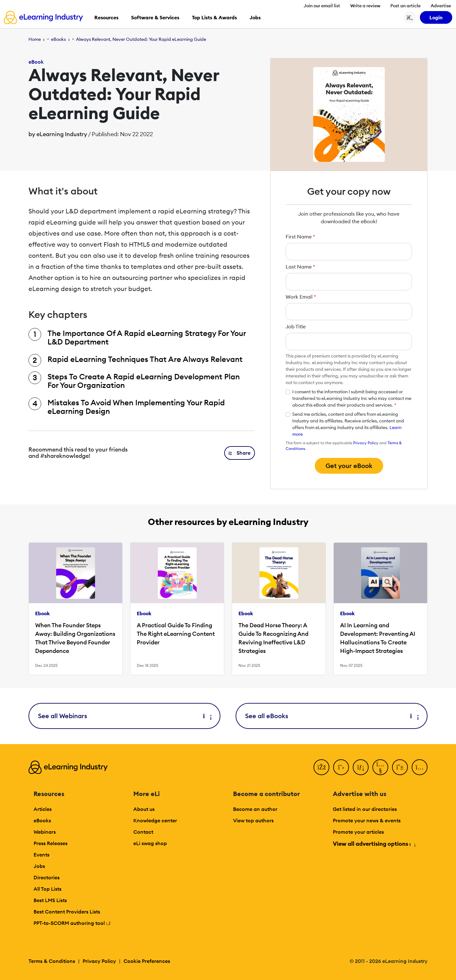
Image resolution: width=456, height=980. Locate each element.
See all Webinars (124, 716)
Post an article (405, 6)
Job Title (296, 326)
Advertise (441, 6)
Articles (43, 809)
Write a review (365, 6)
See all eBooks (332, 716)
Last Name (300, 267)
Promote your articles (358, 832)
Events (41, 855)
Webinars (45, 832)
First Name (300, 237)
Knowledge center (155, 820)
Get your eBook (349, 466)
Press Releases (51, 843)
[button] (240, 453)
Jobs (39, 866)
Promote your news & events (367, 820)
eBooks (58, 39)
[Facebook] (321, 767)
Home (35, 39)
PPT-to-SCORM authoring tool (72, 923)
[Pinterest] (400, 767)
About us (144, 809)
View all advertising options (374, 844)
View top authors (253, 820)
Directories (47, 877)
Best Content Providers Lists (67, 912)
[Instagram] (420, 767)
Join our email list (322, 6)
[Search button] (410, 17)
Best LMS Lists (50, 900)
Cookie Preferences (147, 961)
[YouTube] (380, 767)
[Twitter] (341, 767)
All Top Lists (47, 889)
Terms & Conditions (52, 961)
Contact (143, 832)
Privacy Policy (366, 443)
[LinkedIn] (361, 767)
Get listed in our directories (365, 809)
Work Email (301, 297)
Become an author (255, 809)
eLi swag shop (150, 843)
